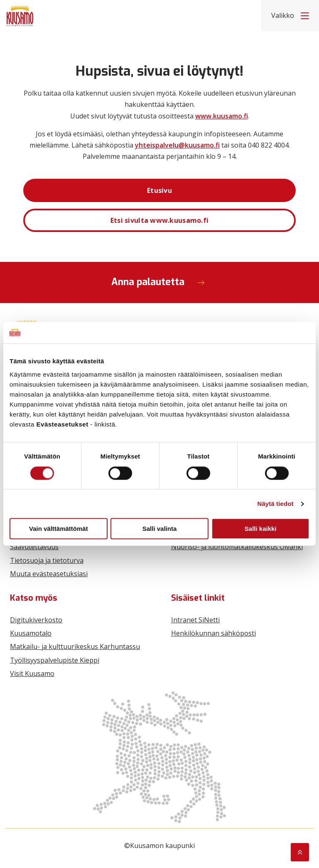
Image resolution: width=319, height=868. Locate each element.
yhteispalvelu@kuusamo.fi (177, 145)
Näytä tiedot (276, 504)
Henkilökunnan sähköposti (213, 633)
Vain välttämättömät (59, 529)
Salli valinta (160, 529)
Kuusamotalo (31, 633)
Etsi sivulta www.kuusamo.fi (160, 220)
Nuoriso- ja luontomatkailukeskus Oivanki (237, 547)
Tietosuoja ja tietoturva (47, 560)
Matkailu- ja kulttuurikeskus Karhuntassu (75, 646)
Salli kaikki (261, 529)
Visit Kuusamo (32, 673)
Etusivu (159, 190)
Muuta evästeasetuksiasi (49, 574)
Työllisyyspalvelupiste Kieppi (55, 660)
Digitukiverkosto (36, 620)
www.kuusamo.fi (222, 116)
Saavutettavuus (34, 547)
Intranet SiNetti (195, 620)
